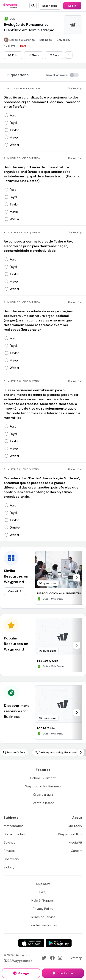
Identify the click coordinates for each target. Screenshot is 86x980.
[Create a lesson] (43, 803)
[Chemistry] (11, 859)
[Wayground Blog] (70, 834)
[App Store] (31, 943)
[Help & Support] (43, 900)
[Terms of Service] (43, 917)
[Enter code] (50, 6)
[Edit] (13, 55)
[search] (33, 6)
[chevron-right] (77, 578)
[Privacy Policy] (43, 909)
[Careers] (77, 851)
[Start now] (63, 973)
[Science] (10, 842)
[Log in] (72, 6)
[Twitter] (44, 958)
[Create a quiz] (43, 795)
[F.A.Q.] (43, 892)
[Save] (54, 55)
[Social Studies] (14, 834)
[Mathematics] (13, 826)
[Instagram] (60, 958)
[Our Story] (75, 826)
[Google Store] (59, 943)
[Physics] (9, 851)
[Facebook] (52, 958)
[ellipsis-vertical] (69, 55)
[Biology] (9, 867)
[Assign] (21, 973)
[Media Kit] (75, 842)
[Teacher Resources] (43, 925)
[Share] (34, 55)
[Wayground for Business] (43, 786)
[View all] (15, 591)
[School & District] (43, 778)
